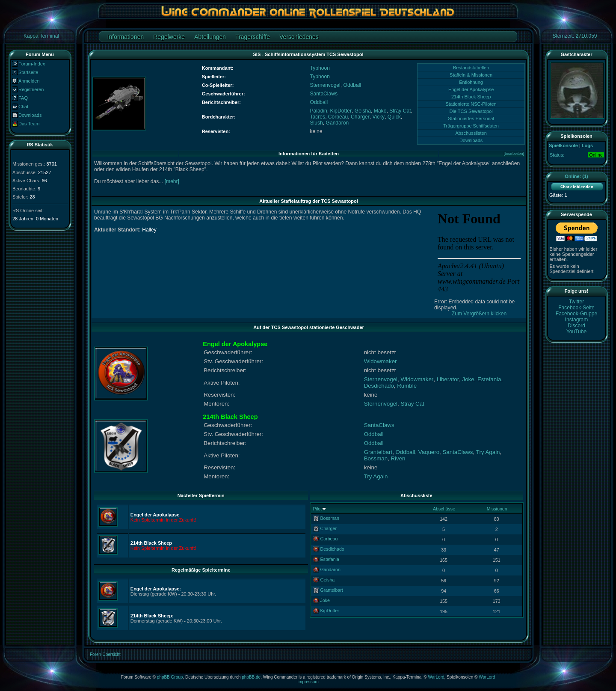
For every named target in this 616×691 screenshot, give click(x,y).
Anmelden (29, 81)
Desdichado (379, 386)
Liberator (448, 379)
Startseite (28, 72)
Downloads (30, 115)
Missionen (497, 509)
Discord (576, 326)
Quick (394, 117)
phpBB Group (170, 677)
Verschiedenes (299, 37)
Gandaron (338, 123)
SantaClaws (324, 94)
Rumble (407, 386)
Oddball (352, 85)
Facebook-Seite (576, 308)
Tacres (318, 117)
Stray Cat (400, 111)
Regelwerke (169, 37)
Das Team (29, 124)
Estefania (489, 379)
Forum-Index (32, 64)
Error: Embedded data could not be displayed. (479, 302)
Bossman (376, 458)
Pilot (318, 509)
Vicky (378, 117)
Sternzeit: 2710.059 (575, 36)
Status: (557, 155)
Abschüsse (444, 509)
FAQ (23, 98)
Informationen (126, 37)
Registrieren (31, 89)
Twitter (577, 302)
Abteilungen (210, 37)
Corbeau (338, 117)
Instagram (577, 320)
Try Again (488, 452)
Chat (23, 107)
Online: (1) (576, 176)
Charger (360, 117)
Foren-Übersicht (105, 654)
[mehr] (172, 181)
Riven (398, 458)
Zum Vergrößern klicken (479, 314)
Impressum (308, 682)
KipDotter (341, 111)
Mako (380, 111)
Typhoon (320, 68)
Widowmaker (381, 361)
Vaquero (429, 452)
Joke (468, 379)
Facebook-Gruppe (576, 314)
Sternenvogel (325, 85)
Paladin (319, 111)
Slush (317, 123)
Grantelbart (378, 452)
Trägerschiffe (253, 37)
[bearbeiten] (514, 154)
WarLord (436, 677)
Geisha (363, 111)
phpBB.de (251, 677)
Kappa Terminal (41, 36)
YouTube (577, 332)
